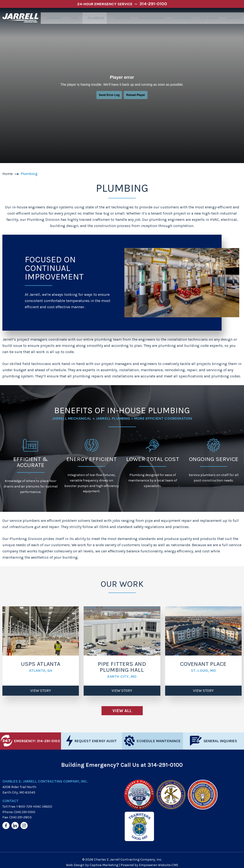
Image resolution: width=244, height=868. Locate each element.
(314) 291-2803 (20, 817)
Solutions (181, 18)
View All (122, 711)
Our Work (208, 18)
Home (8, 174)
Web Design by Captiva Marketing (92, 865)
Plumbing (95, 18)
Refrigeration (151, 18)
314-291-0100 (165, 765)
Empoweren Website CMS (159, 865)
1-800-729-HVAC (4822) (34, 807)
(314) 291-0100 (25, 812)
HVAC (74, 18)
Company (53, 18)
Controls (121, 18)
